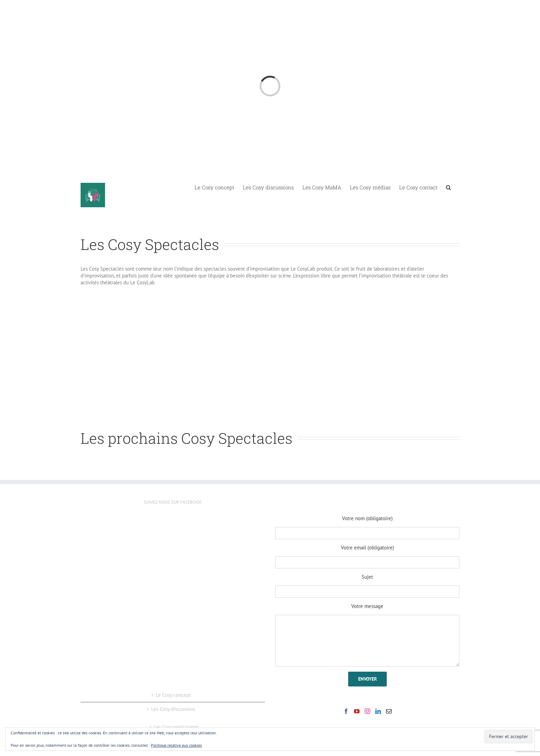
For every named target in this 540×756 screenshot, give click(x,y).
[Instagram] (367, 711)
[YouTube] (357, 711)
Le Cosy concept (173, 695)
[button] (448, 187)
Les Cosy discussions (173, 709)
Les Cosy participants (176, 727)
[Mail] (389, 711)
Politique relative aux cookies (176, 745)
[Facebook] (346, 711)
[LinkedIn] (378, 711)
